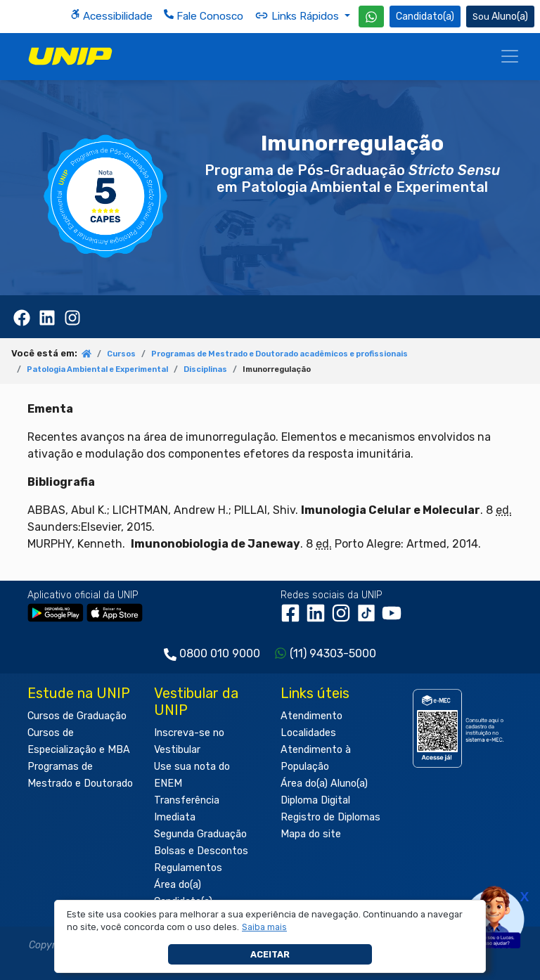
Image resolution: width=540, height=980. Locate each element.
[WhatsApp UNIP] (371, 17)
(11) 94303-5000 (333, 653)
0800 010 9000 (220, 653)
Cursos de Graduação (77, 716)
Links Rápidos (298, 15)
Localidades (308, 733)
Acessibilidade (111, 16)
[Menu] (510, 56)
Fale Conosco (204, 16)
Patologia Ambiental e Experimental (97, 369)
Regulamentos (188, 868)
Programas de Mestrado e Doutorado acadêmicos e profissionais (279, 354)
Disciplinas (205, 369)
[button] (265, 927)
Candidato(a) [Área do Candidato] (425, 17)
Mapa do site (311, 834)
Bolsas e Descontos (201, 851)
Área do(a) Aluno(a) (324, 784)
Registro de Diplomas (330, 817)
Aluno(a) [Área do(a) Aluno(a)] (500, 17)
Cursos (121, 354)
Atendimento (311, 716)
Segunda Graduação (200, 834)
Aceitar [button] (270, 954)
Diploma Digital (315, 800)
